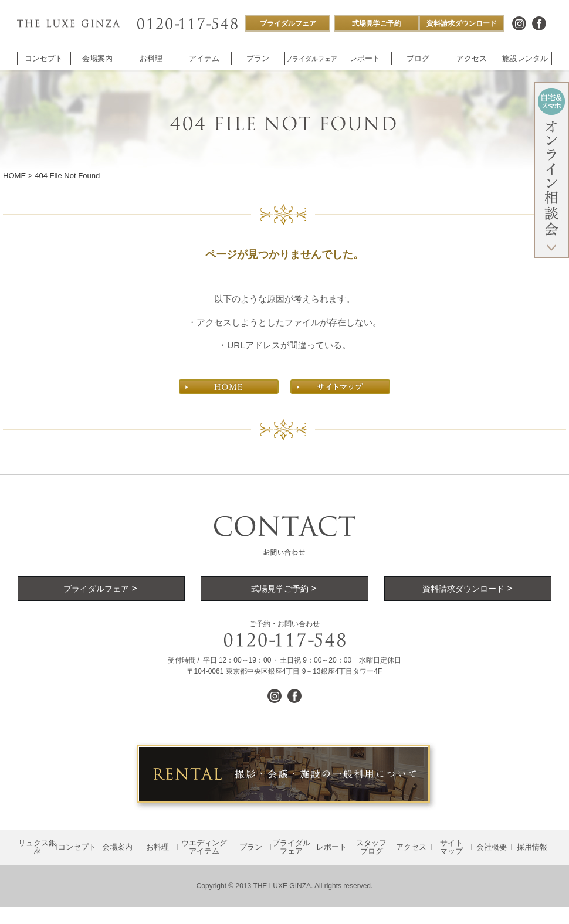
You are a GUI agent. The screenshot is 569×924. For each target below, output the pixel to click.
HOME (14, 176)
